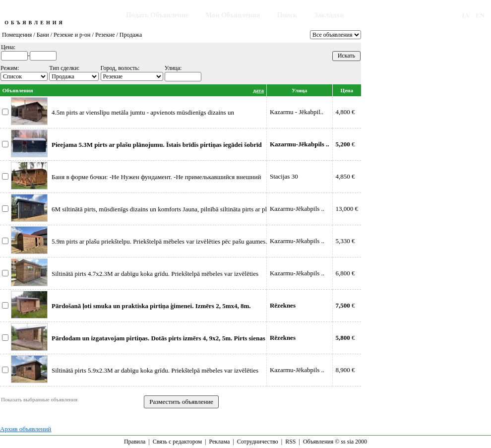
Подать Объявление (157, 15)
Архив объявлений (26, 429)
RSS (290, 442)
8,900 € (345, 370)
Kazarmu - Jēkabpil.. (297, 112)
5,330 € (345, 241)
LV (466, 15)
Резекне (105, 35)
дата (258, 90)
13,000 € (347, 209)
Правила (135, 442)
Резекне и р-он (72, 35)
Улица (299, 90)
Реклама (219, 442)
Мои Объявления (233, 15)
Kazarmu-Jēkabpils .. (297, 209)
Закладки (329, 15)
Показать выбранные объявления (39, 399)
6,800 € (345, 273)
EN (480, 15)
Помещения (17, 35)
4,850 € (345, 176)
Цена (347, 90)
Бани (43, 35)
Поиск (287, 15)
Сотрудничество (258, 442)
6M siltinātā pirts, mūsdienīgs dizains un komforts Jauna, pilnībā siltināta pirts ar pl (159, 209)
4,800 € (345, 112)
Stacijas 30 (284, 176)
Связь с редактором (177, 442)
